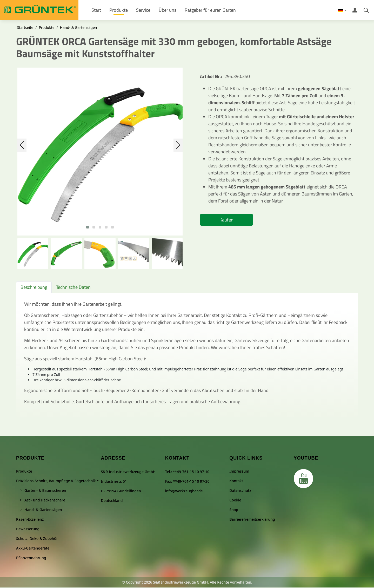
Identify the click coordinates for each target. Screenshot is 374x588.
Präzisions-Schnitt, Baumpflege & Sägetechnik (56, 481)
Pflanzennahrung (31, 558)
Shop (234, 510)
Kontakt (236, 481)
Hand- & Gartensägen (79, 28)
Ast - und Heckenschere (45, 501)
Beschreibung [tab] (34, 288)
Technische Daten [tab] (73, 288)
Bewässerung (28, 529)
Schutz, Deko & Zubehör (37, 539)
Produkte (46, 28)
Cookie (235, 501)
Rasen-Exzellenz (30, 520)
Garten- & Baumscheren (45, 491)
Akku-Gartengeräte (33, 549)
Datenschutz (240, 491)
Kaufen (226, 221)
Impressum (239, 472)
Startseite (25, 28)
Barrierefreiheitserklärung (252, 520)
